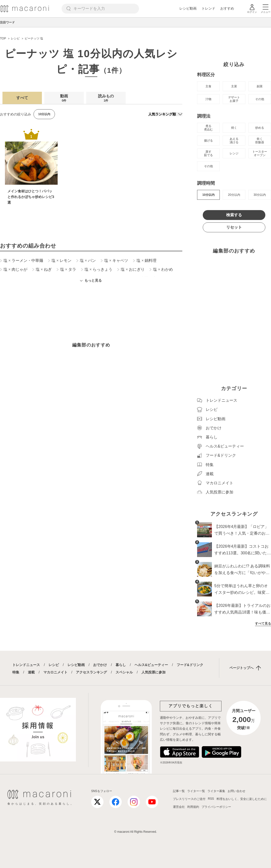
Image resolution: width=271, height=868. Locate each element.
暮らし (121, 665)
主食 (208, 86)
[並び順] (165, 114)
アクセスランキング (91, 672)
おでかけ (100, 665)
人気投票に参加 (153, 672)
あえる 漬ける (234, 141)
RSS (211, 799)
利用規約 (193, 807)
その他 (260, 99)
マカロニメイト (55, 672)
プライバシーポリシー (216, 807)
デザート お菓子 (234, 99)
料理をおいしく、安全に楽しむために (242, 799)
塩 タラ (66, 270)
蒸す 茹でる (208, 153)
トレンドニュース (26, 665)
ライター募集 (216, 791)
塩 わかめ (161, 270)
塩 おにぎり (131, 270)
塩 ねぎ (42, 270)
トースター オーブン (260, 153)
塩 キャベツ (114, 261)
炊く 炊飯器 (260, 141)
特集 (16, 672)
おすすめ (227, 8)
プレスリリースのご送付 (189, 799)
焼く (234, 128)
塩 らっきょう (97, 270)
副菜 (260, 86)
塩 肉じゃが (14, 270)
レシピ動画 (188, 8)
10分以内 (208, 195)
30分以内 (260, 195)
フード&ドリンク (190, 665)
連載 (31, 672)
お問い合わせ (237, 791)
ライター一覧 (196, 791)
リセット (234, 227)
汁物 (208, 99)
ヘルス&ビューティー (151, 665)
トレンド (208, 8)
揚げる (208, 141)
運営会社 (179, 807)
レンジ (234, 153)
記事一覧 (179, 791)
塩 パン (86, 261)
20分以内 (234, 195)
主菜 (234, 86)
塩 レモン (60, 261)
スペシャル (124, 672)
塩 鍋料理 (145, 261)
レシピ (54, 665)
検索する (234, 215)
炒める (260, 128)
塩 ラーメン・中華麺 (22, 261)
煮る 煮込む (208, 128)
